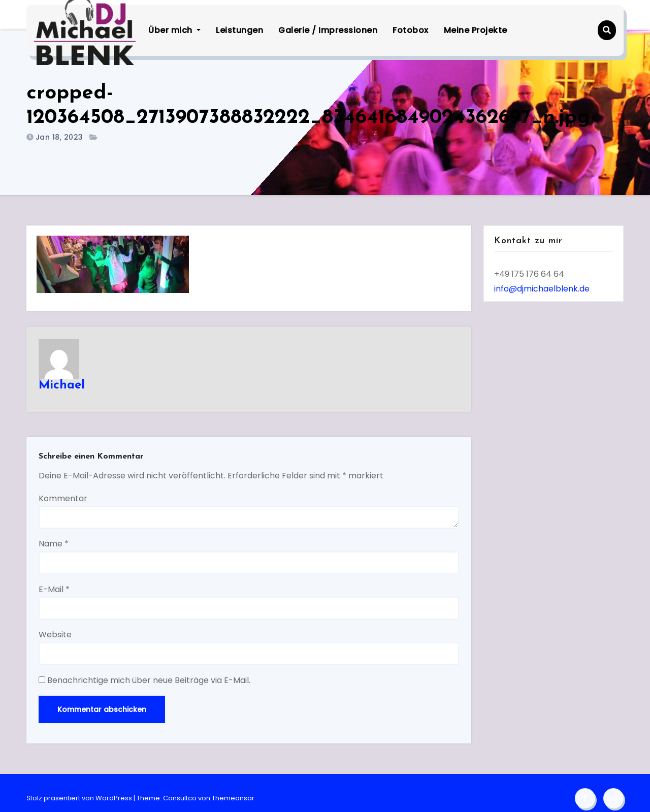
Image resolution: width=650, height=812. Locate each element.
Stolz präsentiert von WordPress (80, 798)
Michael (62, 385)
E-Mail (54, 589)
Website (55, 635)
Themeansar (233, 798)
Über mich (174, 30)
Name (54, 544)
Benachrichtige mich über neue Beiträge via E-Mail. (149, 680)
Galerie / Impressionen (328, 30)
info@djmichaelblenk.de (542, 289)
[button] (607, 30)
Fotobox (411, 30)
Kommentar (63, 498)
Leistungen (239, 30)
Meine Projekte (476, 30)
